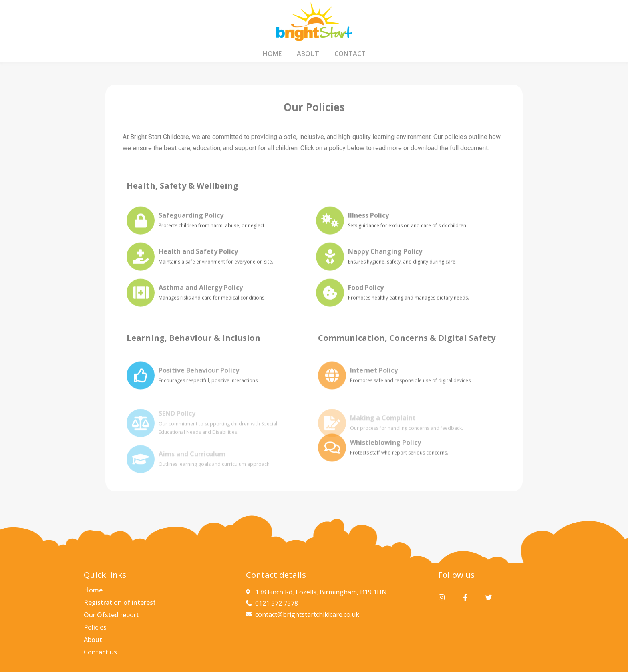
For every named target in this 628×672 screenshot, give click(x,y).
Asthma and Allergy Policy (201, 294)
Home (272, 54)
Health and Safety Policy (198, 258)
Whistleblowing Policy (385, 452)
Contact (350, 54)
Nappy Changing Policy (385, 258)
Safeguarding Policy (191, 222)
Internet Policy (374, 380)
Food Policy (366, 294)
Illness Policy (368, 222)
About (308, 54)
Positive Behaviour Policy (199, 380)
